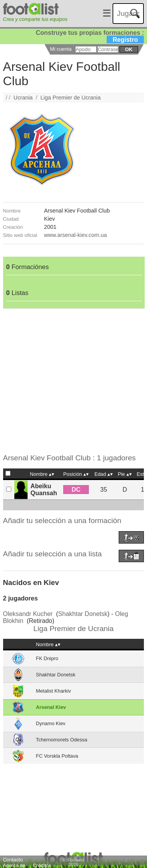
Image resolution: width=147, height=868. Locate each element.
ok (129, 49)
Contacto (13, 860)
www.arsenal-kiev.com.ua (75, 235)
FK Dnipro (47, 658)
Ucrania (23, 98)
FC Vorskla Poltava (57, 756)
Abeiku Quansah (44, 490)
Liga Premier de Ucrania (70, 98)
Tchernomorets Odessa (62, 740)
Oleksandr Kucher (28, 614)
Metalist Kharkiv (54, 691)
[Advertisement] (73, 381)
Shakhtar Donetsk (83, 614)
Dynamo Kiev (51, 723)
